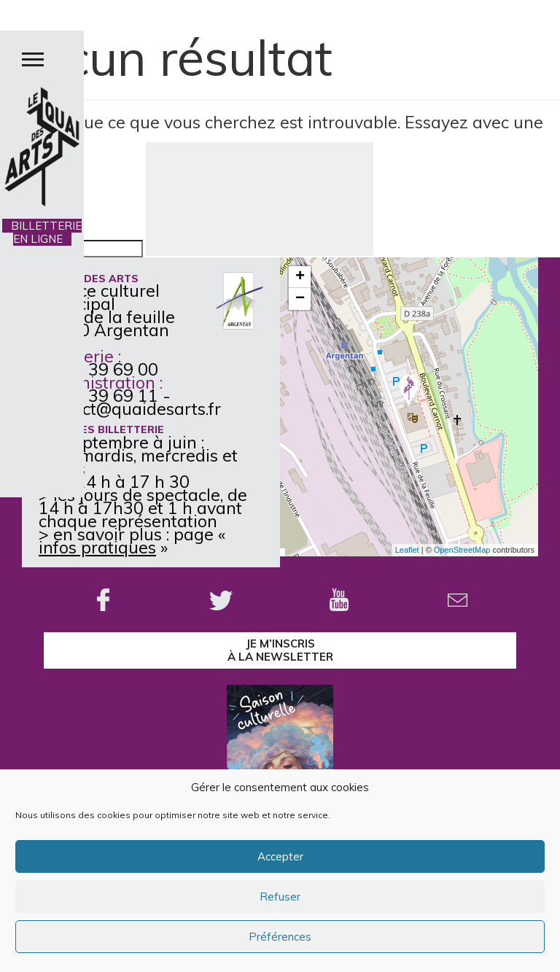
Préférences (280, 937)
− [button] (300, 299)
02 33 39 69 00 (98, 369)
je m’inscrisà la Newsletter (280, 650)
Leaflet (407, 550)
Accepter (280, 856)
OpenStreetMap (462, 550)
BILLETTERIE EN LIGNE (42, 232)
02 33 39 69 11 (98, 396)
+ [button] (300, 277)
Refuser (280, 897)
